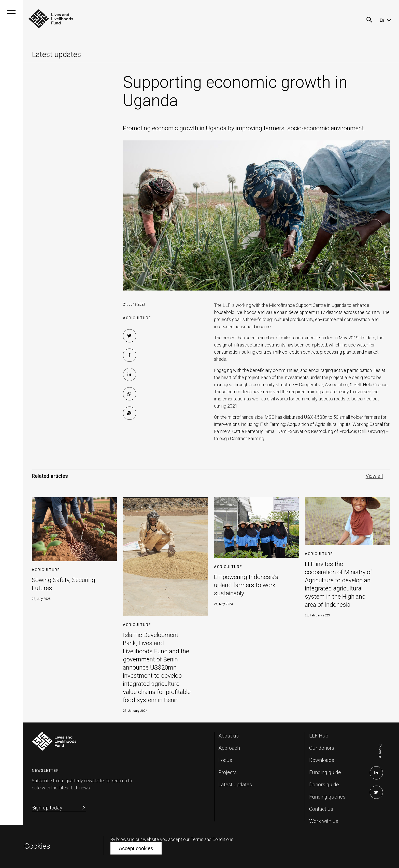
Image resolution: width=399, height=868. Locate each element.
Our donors (322, 748)
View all (374, 476)
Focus (225, 760)
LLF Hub (319, 736)
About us (229, 736)
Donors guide (324, 785)
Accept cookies (136, 848)
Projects (227, 772)
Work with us (324, 821)
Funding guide (325, 772)
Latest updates (235, 785)
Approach (229, 748)
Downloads (322, 760)
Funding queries (327, 797)
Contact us (321, 809)
